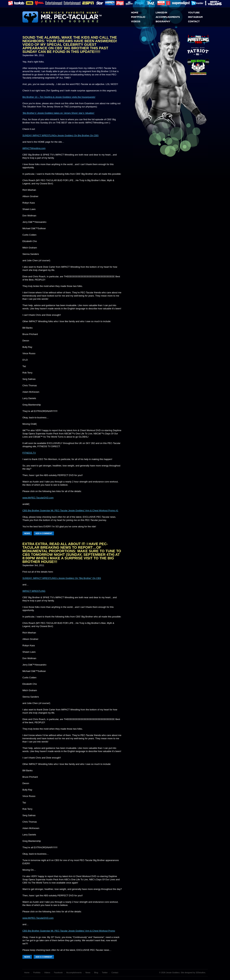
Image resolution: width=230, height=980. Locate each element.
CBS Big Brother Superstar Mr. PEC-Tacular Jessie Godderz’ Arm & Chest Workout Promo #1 (70, 510)
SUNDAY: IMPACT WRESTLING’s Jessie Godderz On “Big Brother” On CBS (62, 578)
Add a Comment (44, 533)
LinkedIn (168, 13)
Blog (96, 973)
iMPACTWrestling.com (34, 148)
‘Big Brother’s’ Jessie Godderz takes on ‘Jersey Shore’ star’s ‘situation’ (58, 113)
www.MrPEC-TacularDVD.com (38, 498)
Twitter (105, 973)
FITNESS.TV (29, 453)
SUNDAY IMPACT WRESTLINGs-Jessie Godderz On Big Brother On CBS (60, 135)
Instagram (200, 17)
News (27, 533)
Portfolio (143, 17)
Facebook (58, 973)
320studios (201, 973)
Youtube (200, 13)
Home (143, 13)
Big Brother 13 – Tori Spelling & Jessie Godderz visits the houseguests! (59, 97)
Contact (200, 21)
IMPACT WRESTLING (34, 591)
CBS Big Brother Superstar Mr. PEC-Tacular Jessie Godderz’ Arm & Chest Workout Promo (69, 931)
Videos (143, 21)
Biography (168, 21)
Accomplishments (168, 17)
